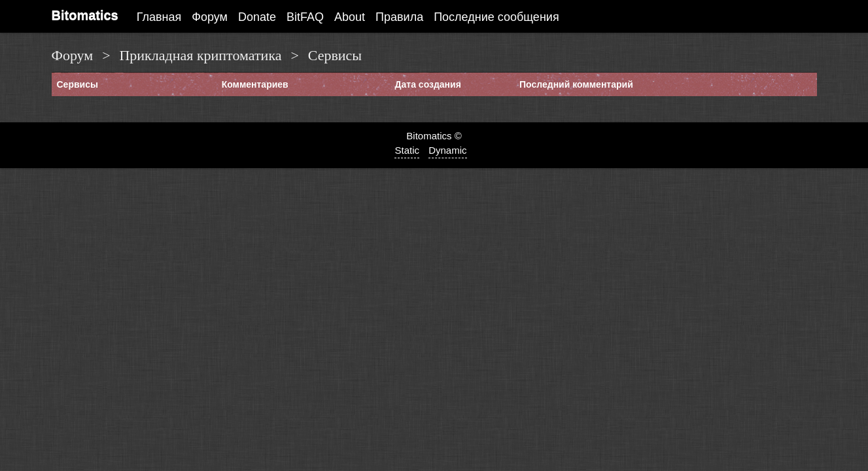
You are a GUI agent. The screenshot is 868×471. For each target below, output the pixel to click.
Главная (159, 17)
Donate (257, 17)
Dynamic (447, 150)
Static (407, 150)
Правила (399, 17)
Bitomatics (85, 15)
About (350, 17)
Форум (210, 17)
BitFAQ (305, 17)
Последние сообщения (496, 17)
